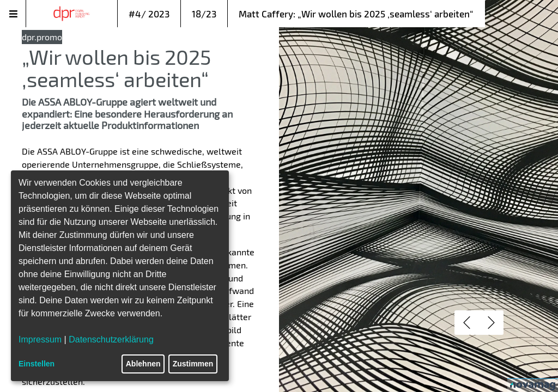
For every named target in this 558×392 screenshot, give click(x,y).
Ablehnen (143, 364)
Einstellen (37, 364)
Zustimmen (193, 364)
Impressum (40, 339)
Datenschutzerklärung (111, 339)
